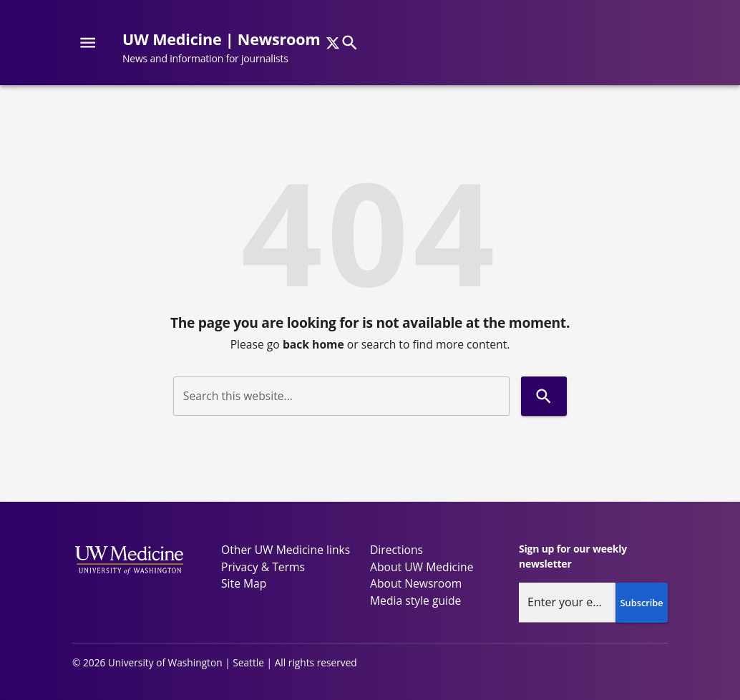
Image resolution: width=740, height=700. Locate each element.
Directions (396, 550)
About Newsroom (416, 583)
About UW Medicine (422, 567)
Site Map (244, 583)
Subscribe (642, 603)
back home (313, 344)
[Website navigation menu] (88, 43)
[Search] (350, 43)
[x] (333, 43)
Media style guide (415, 601)
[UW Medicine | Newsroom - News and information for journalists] (227, 48)
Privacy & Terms (263, 567)
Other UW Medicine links (286, 550)
